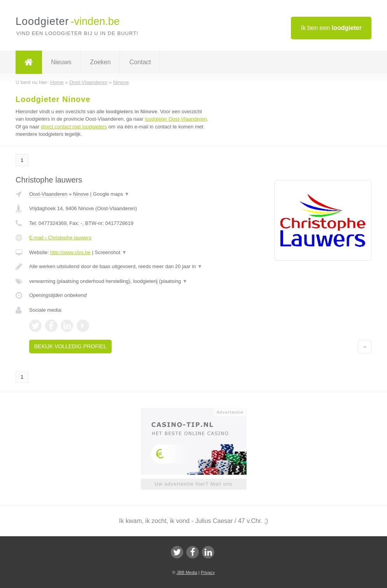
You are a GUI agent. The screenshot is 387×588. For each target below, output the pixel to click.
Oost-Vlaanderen (48, 194)
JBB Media (187, 572)
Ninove (81, 194)
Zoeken (100, 62)
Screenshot (111, 252)
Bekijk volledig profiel (70, 346)
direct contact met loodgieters (74, 127)
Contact (140, 62)
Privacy (208, 572)
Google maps (111, 194)
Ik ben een (331, 28)
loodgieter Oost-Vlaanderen (176, 119)
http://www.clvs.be (70, 252)
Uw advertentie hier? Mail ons (193, 484)
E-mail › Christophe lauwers (60, 238)
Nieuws (61, 62)
